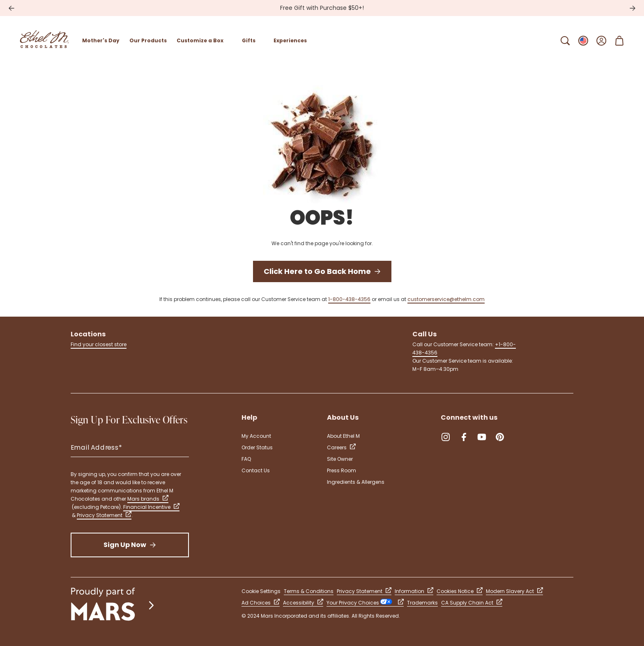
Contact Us (256, 470)
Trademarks (422, 603)
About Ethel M (343, 436)
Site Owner (340, 459)
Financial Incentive (151, 507)
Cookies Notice (460, 591)
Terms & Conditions (309, 591)
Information (414, 591)
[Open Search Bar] (565, 41)
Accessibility (303, 603)
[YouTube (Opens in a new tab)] (482, 437)
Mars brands (148, 499)
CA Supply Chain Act (472, 603)
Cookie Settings (261, 591)
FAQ (246, 459)
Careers (341, 447)
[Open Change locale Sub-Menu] (583, 41)
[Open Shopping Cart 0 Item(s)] (619, 41)
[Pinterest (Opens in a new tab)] (500, 437)
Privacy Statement (104, 515)
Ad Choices (261, 603)
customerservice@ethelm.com (446, 299)
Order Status (257, 447)
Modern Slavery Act (514, 591)
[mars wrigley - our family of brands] (113, 605)
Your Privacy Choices (365, 603)
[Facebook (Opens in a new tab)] (464, 437)
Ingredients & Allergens (356, 482)
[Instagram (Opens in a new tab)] (446, 437)
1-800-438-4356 (349, 299)
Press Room (342, 470)
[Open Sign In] (601, 41)
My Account (256, 436)
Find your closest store (99, 344)
